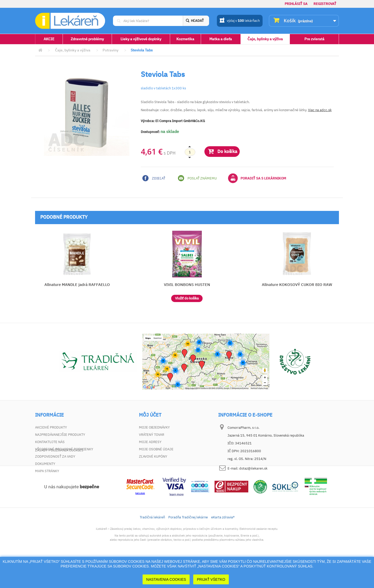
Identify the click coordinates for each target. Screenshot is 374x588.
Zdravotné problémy (87, 39)
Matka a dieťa (221, 39)
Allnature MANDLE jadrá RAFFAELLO (77, 285)
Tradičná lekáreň (152, 545)
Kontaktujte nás (50, 442)
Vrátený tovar (152, 435)
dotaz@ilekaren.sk (253, 468)
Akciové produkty (51, 427)
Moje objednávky (154, 427)
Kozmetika (185, 39)
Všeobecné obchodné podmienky (64, 449)
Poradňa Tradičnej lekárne (188, 545)
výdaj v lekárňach (240, 21)
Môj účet (150, 415)
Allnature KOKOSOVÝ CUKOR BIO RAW (297, 285)
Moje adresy (150, 442)
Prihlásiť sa (296, 4)
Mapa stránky (47, 471)
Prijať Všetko (211, 579)
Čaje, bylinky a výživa (265, 39)
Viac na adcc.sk (320, 110)
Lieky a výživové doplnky (141, 39)
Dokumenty (45, 464)
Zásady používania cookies (59, 478)
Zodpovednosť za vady (55, 456)
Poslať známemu (197, 178)
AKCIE (49, 39)
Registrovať (325, 4)
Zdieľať (154, 178)
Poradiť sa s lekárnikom (257, 178)
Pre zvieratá (314, 39)
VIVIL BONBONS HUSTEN (187, 285)
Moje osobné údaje (156, 449)
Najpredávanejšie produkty (60, 435)
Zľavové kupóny (153, 456)
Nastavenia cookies (166, 579)
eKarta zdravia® (223, 545)
